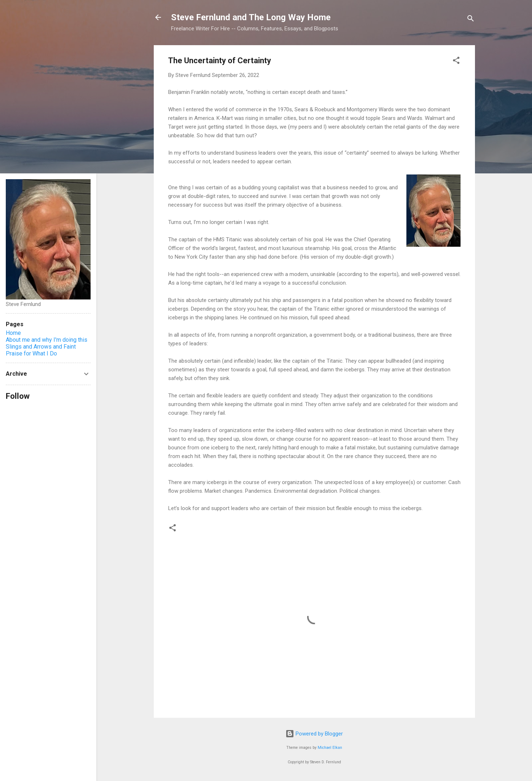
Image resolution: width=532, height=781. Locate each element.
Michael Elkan (330, 748)
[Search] (471, 20)
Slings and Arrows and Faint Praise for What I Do (41, 350)
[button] (456, 62)
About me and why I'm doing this (47, 340)
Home (13, 333)
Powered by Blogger (314, 734)
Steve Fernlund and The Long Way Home (251, 17)
